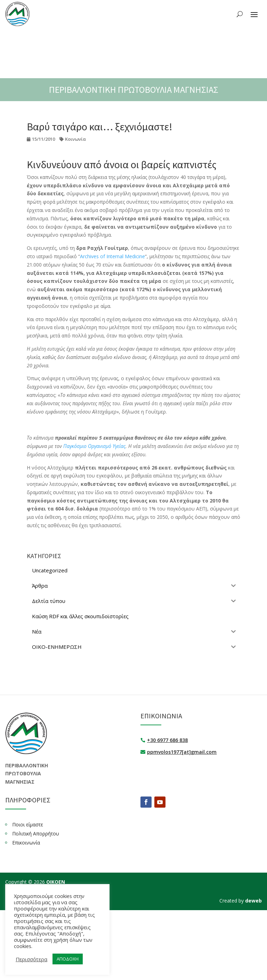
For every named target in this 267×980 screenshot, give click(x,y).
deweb (253, 901)
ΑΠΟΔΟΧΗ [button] (68, 959)
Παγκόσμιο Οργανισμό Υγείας (94, 446)
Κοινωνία (75, 139)
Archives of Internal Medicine (112, 256)
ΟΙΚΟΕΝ (56, 882)
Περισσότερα (31, 959)
